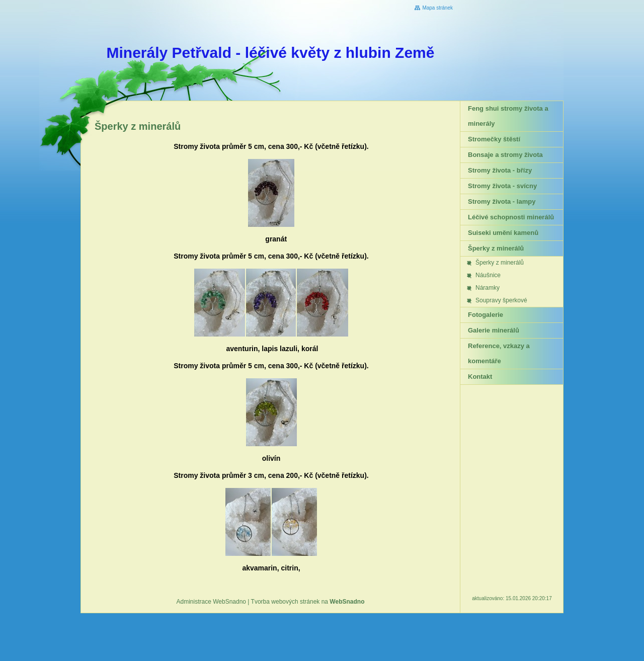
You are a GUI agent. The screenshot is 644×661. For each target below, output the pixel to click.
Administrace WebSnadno (212, 602)
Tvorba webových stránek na (308, 602)
